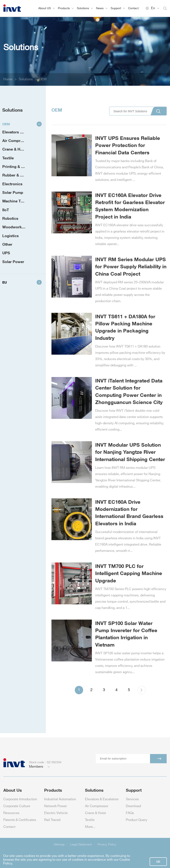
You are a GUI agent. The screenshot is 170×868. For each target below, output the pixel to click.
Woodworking (15, 227)
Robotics (10, 218)
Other (7, 244)
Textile (8, 158)
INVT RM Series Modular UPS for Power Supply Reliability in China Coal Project (131, 266)
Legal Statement (81, 844)
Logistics (11, 236)
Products (66, 8)
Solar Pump (13, 192)
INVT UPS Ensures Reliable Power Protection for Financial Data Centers (128, 145)
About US (47, 8)
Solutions (85, 8)
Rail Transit (52, 820)
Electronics (12, 184)
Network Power (56, 806)
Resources (11, 813)
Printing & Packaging (19, 166)
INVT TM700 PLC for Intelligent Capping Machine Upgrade (129, 573)
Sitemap (59, 844)
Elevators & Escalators (19, 132)
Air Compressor (16, 141)
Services (132, 799)
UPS (6, 253)
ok (158, 862)
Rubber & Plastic (17, 175)
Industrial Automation (60, 799)
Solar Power (13, 262)
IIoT (6, 210)
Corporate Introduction (20, 799)
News (102, 8)
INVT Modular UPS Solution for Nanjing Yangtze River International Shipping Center (130, 452)
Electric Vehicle (56, 813)
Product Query (137, 820)
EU (22, 282)
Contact (133, 8)
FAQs (130, 813)
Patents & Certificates (20, 820)
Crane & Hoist (15, 149)
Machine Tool (14, 201)
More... (90, 827)
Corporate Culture (17, 806)
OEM (43, 79)
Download (133, 806)
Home (8, 79)
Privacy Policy (107, 844)
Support (118, 8)
